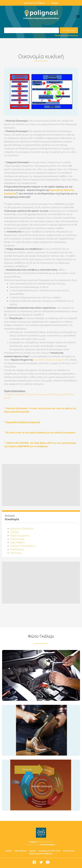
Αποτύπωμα (16, 553)
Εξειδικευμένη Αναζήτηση (66, 35)
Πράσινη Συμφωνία (20, 535)
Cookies (9, 851)
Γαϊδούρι (15, 532)
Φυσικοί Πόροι (17, 539)
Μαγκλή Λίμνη (17, 549)
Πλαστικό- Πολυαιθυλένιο (23, 546)
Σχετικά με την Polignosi (34, 3)
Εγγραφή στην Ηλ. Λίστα (50, 851)
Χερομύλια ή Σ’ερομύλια (22, 529)
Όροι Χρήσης (20, 851)
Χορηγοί (55, 3)
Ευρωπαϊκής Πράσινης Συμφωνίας (50, 360)
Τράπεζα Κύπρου (48, 845)
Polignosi (33, 842)
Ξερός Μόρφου (17, 542)
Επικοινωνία (69, 851)
